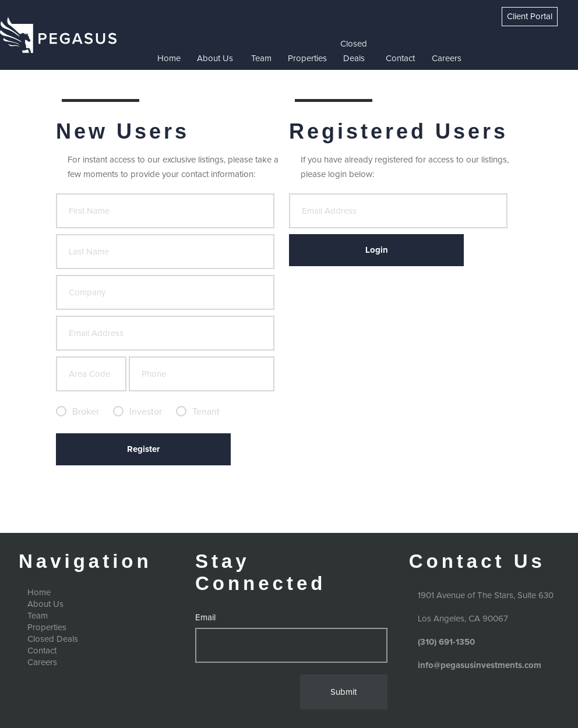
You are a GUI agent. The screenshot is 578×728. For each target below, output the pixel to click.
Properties (307, 59)
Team (261, 59)
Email (205, 618)
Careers (447, 59)
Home (169, 59)
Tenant (206, 412)
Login (377, 250)
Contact (400, 59)
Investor (146, 412)
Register (143, 449)
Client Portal (530, 17)
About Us (215, 59)
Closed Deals (354, 51)
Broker (86, 412)
